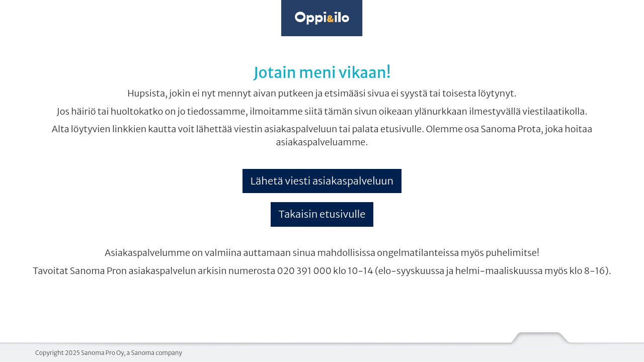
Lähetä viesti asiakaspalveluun (322, 181)
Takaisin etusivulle (322, 214)
